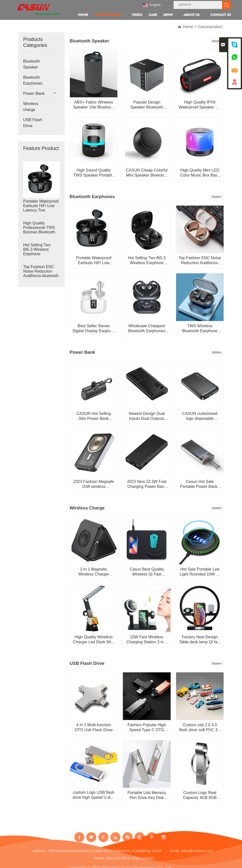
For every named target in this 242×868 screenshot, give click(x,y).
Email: (175, 855)
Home (188, 27)
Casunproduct (210, 27)
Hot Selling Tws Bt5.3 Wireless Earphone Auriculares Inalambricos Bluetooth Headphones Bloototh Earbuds (38, 254)
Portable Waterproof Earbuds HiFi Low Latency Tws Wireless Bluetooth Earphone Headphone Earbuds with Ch (41, 210)
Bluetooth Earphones (33, 80)
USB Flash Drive (33, 123)
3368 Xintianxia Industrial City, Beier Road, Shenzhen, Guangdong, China (104, 855)
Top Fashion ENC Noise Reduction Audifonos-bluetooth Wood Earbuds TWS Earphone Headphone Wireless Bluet (41, 276)
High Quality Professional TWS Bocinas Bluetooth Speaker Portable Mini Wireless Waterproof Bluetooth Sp (39, 232)
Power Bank (34, 93)
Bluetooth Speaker (32, 64)
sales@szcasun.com (197, 855)
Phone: (99, 862)
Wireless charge (31, 107)
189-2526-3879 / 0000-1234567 (130, 862)
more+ (217, 41)
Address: (40, 855)
